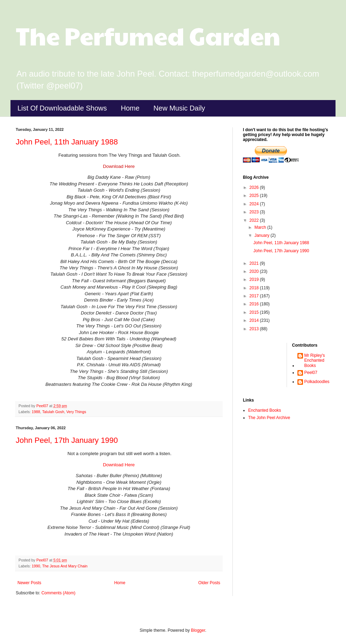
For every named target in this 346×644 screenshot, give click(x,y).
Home (130, 108)
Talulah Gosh (53, 412)
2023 (255, 212)
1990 (36, 566)
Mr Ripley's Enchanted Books (315, 360)
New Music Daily (179, 108)
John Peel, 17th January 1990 (67, 440)
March (261, 227)
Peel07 (311, 373)
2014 (255, 320)
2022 (255, 220)
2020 (255, 271)
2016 (255, 304)
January (262, 235)
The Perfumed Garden (148, 35)
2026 (255, 187)
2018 (255, 288)
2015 (255, 312)
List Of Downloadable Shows (62, 108)
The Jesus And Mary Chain (65, 566)
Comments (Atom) (58, 593)
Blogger (198, 630)
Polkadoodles (317, 382)
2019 (255, 279)
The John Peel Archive (269, 418)
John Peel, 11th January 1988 (67, 142)
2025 (255, 196)
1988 (36, 412)
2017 (255, 296)
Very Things (76, 412)
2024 (255, 204)
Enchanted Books (265, 410)
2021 (255, 263)
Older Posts (209, 583)
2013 (255, 329)
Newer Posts (29, 583)
